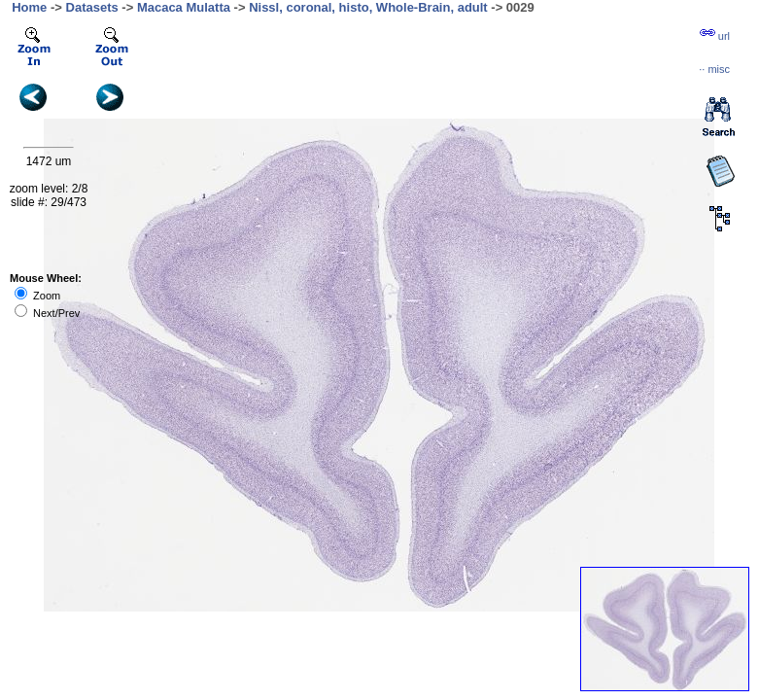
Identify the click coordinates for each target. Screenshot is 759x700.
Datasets (92, 7)
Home (29, 7)
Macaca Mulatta (184, 7)
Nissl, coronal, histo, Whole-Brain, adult (368, 7)
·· (714, 69)
